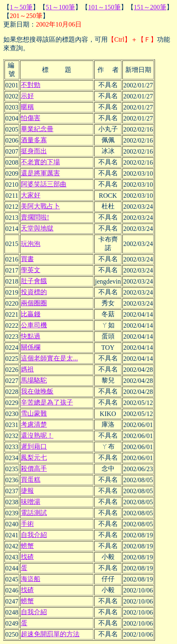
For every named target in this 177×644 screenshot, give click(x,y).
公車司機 (34, 325)
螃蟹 (27, 546)
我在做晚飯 (37, 391)
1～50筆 (21, 7)
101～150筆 (104, 7)
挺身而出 (34, 151)
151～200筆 (150, 7)
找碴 (27, 557)
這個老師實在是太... (49, 358)
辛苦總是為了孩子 (47, 402)
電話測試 (34, 513)
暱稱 (27, 107)
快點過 (31, 336)
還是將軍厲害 (40, 173)
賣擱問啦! (35, 217)
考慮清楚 (34, 424)
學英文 (31, 270)
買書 (27, 259)
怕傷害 (31, 118)
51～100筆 (60, 7)
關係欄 (31, 347)
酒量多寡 (34, 140)
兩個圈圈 (34, 303)
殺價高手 (34, 468)
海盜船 (31, 579)
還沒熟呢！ (37, 435)
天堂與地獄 (37, 228)
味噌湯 (31, 502)
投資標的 (34, 292)
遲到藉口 (34, 446)
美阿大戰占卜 (40, 206)
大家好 (31, 195)
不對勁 (31, 85)
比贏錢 (31, 314)
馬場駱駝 (34, 380)
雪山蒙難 (34, 413)
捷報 (27, 491)
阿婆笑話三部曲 (44, 184)
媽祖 (27, 369)
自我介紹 (34, 535)
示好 (27, 96)
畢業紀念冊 (37, 129)
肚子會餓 (34, 281)
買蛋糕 (31, 480)
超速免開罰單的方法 (50, 634)
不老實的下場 (40, 162)
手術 (27, 524)
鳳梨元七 (34, 457)
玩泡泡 (31, 244)
